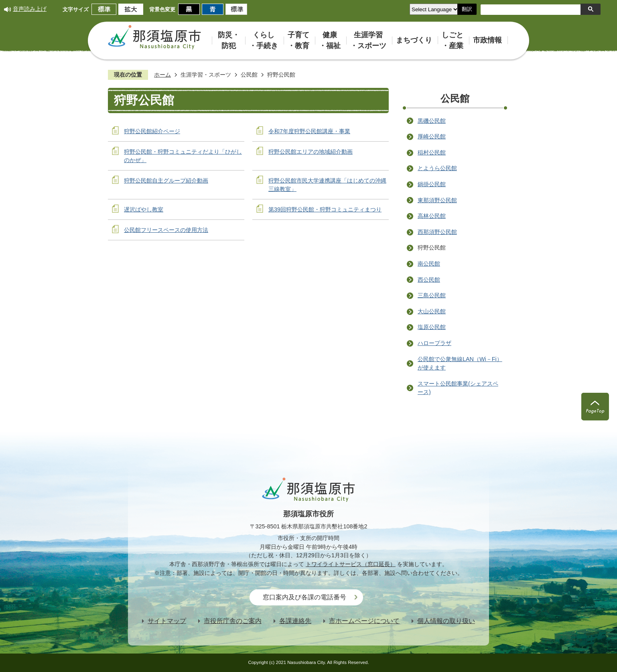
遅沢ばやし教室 (144, 209)
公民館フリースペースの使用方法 (166, 230)
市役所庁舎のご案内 (233, 621)
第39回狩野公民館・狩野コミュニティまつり (325, 209)
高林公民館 (432, 216)
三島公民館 (432, 295)
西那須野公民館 (437, 232)
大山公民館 (432, 311)
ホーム (162, 75)
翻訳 (467, 9)
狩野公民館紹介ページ (152, 131)
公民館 (249, 75)
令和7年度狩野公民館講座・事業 (309, 131)
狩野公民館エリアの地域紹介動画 (311, 152)
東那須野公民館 (437, 200)
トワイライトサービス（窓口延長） (351, 564)
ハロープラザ (434, 343)
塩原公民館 (432, 327)
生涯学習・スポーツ (206, 75)
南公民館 (429, 264)
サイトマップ (167, 621)
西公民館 (429, 280)
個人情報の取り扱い (446, 621)
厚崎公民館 (432, 136)
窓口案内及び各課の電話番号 (304, 597)
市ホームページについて (364, 621)
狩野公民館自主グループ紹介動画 (166, 181)
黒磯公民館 (432, 121)
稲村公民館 (432, 152)
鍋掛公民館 (432, 184)
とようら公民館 (437, 168)
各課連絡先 (295, 621)
